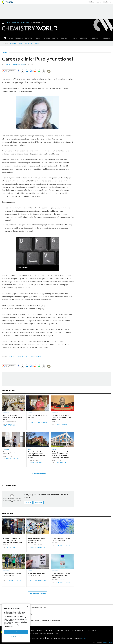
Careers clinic (36, 357)
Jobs (20, 43)
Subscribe (25, 23)
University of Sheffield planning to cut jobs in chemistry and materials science (36, 455)
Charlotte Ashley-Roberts (14, 64)
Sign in (28, 502)
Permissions (56, 621)
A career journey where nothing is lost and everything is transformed (12, 540)
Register (16, 23)
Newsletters (13, 43)
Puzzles (37, 43)
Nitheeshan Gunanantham (9, 425)
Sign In (7, 23)
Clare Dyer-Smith (37, 547)
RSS (45, 608)
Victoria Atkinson (63, 545)
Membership (107, 2)
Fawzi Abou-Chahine (39, 422)
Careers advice (23, 357)
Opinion (6, 413)
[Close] (28, 607)
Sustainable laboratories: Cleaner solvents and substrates (61, 575)
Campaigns (49, 630)
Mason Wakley (61, 424)
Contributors (37, 608)
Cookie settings (16, 637)
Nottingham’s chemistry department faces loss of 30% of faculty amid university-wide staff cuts (61, 455)
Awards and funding (62, 630)
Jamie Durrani (36, 463)
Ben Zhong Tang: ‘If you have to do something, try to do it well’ (61, 417)
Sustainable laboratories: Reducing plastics (61, 539)
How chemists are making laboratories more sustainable (37, 540)
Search (55, 23)
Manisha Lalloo (12, 459)
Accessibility (46, 621)
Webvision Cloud (107, 642)
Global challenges (78, 630)
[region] (16, 623)
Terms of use (35, 621)
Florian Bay (11, 547)
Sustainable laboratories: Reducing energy (37, 574)
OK (16, 632)
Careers (5, 53)
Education (99, 2)
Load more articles (38, 474)
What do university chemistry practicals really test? (12, 417)
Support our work (92, 630)
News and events (36, 630)
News (30, 449)
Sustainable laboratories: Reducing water (12, 574)
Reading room (28, 43)
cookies (84, 638)
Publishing (91, 2)
